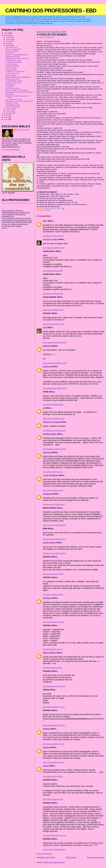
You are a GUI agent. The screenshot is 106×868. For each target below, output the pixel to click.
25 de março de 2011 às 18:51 (53, 622)
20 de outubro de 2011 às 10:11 (54, 707)
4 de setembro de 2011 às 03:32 (54, 686)
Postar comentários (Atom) (54, 862)
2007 (6, 33)
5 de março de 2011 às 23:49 (53, 574)
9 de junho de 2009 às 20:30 (53, 271)
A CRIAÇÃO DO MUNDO (14, 62)
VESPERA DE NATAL (13, 79)
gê (44, 408)
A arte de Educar (51, 475)
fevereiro (9, 39)
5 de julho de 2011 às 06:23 (52, 668)
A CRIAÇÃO (9, 87)
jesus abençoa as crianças (14, 99)
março (8, 41)
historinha (48, 210)
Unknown (47, 346)
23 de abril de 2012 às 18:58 (53, 776)
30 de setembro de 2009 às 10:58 (54, 363)
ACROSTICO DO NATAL (14, 83)
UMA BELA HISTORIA (13, 57)
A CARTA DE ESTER (12, 74)
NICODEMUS (10, 94)
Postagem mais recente (46, 857)
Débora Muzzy (49, 653)
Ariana (46, 766)
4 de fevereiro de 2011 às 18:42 (54, 504)
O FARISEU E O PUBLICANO (15, 72)
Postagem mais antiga (95, 857)
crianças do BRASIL (12, 51)
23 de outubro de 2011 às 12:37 (54, 725)
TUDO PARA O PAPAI (13, 105)
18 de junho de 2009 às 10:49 (53, 310)
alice (45, 221)
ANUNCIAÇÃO (10, 85)
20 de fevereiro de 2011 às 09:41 (54, 539)
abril (8, 43)
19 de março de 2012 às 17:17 (53, 744)
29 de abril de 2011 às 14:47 (53, 649)
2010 (6, 117)
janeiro (8, 37)
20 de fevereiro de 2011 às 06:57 (54, 525)
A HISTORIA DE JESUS (13, 60)
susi (45, 327)
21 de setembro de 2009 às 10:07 (54, 342)
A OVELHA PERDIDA (12, 66)
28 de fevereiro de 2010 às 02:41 (54, 449)
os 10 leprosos (10, 53)
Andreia (46, 729)
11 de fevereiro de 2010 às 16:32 (54, 430)
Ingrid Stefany (49, 543)
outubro (9, 111)
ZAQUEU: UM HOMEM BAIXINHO (17, 55)
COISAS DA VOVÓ (12, 103)
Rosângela (48, 494)
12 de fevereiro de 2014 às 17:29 (54, 835)
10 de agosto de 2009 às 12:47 (54, 324)
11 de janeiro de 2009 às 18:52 (54, 248)
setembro (9, 109)
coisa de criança (50, 239)
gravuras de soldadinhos (13, 49)
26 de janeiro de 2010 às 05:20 (54, 419)
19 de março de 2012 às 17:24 (53, 762)
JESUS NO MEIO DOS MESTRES (17, 90)
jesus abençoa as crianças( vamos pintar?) (19, 101)
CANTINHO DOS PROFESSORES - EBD (51, 11)
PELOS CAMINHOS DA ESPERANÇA (18, 77)
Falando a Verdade (51, 422)
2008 (6, 35)
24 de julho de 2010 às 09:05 (53, 490)
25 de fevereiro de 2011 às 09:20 (54, 553)
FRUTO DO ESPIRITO (13, 89)
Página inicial (71, 857)
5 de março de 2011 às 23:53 (53, 595)
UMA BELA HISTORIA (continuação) (17, 59)
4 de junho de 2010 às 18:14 (53, 472)
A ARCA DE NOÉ (11, 68)
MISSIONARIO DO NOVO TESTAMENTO (19, 92)
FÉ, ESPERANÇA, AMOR (14, 81)
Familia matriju (50, 434)
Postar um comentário (44, 854)
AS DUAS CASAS (11, 64)
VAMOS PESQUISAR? (13, 107)
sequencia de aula (11, 47)
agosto (8, 45)
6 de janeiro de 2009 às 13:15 (53, 236)
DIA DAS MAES (11, 75)
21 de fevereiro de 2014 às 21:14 (54, 849)
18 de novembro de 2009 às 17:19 (55, 388)
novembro (10, 113)
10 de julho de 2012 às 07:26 (53, 799)
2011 (6, 119)
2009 (6, 115)
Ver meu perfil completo (11, 150)
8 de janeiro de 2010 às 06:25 (53, 404)
